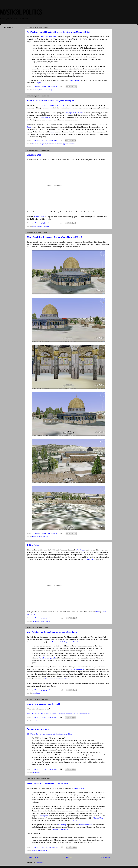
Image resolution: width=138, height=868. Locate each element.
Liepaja (38, 83)
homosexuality (45, 621)
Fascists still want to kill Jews (55, 105)
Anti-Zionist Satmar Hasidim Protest (57, 679)
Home (69, 857)
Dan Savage (81, 550)
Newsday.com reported (47, 658)
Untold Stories (74, 80)
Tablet (29, 127)
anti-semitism (36, 850)
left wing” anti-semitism (61, 829)
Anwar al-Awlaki (45, 117)
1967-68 (75, 820)
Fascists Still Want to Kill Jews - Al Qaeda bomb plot (50, 101)
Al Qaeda (35, 144)
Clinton (98, 612)
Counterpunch (44, 816)
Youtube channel (42, 212)
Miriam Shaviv (39, 217)
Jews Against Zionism (77, 669)
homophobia (43, 144)
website (52, 132)
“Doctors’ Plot (98, 818)
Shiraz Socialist (79, 788)
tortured (90, 559)
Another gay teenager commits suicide (44, 704)
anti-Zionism (45, 850)
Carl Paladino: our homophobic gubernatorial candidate (52, 632)
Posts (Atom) (40, 862)
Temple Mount (44, 537)
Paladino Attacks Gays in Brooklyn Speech (67, 642)
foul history (62, 825)
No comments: (53, 86)
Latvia (45, 90)
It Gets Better (33, 545)
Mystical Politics (21, 12)
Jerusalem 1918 (34, 155)
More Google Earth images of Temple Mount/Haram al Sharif (54, 237)
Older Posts (105, 857)
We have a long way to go (38, 729)
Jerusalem (46, 226)
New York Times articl (49, 37)
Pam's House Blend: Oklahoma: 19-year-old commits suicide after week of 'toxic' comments (59, 714)
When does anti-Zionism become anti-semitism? (48, 784)
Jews (41, 90)
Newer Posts (32, 857)
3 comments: (53, 140)
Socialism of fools (85, 825)
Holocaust (35, 90)
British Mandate (37, 226)
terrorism (72, 144)
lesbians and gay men (62, 144)
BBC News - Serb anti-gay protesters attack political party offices (50, 734)
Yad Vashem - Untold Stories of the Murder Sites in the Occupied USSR (59, 32)
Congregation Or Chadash (74, 113)
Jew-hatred (51, 144)
